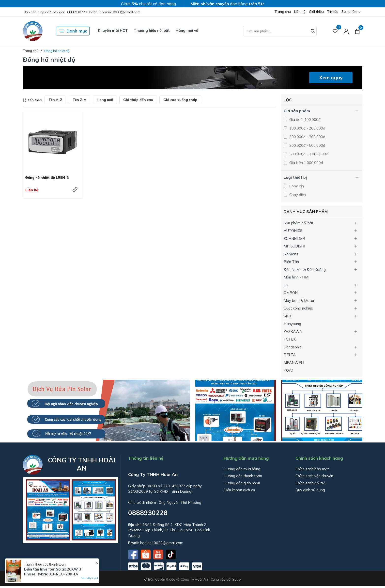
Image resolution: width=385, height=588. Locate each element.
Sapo (237, 579)
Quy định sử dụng (310, 490)
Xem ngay (331, 77)
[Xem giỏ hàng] (357, 31)
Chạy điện (297, 195)
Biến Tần (291, 262)
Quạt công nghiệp (298, 308)
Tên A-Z (55, 100)
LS (286, 285)
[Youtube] (159, 554)
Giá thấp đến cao (138, 100)
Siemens (291, 254)
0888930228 (77, 12)
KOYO (288, 370)
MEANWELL (294, 363)
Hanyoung (292, 324)
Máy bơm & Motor (299, 301)
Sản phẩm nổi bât (299, 223)
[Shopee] (146, 554)
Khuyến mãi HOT (113, 30)
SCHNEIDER (294, 238)
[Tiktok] (171, 554)
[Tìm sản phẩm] (280, 31)
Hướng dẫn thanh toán (243, 476)
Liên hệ (300, 12)
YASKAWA (293, 332)
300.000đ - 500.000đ (307, 145)
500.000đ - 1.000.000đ (308, 154)
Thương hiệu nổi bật (152, 30)
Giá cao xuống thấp (180, 100)
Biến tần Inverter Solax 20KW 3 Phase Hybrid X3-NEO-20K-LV (53, 572)
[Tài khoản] (346, 31)
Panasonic (293, 347)
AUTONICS (293, 231)
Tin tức (333, 12)
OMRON (291, 293)
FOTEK (290, 339)
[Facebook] (134, 554)
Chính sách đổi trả (310, 483)
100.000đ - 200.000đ (307, 128)
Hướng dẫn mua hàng (242, 469)
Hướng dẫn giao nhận (242, 483)
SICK (288, 316)
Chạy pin (296, 186)
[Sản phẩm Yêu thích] (335, 31)
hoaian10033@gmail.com (120, 12)
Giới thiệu (316, 12)
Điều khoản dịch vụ (239, 490)
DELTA (290, 355)
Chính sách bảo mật (312, 469)
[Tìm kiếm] (313, 31)
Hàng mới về (187, 30)
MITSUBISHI (294, 246)
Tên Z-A (79, 100)
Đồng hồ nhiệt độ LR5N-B (47, 178)
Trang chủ (283, 12)
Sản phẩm (351, 12)
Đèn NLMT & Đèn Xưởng (305, 269)
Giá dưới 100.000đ (304, 120)
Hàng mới (105, 100)
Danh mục (73, 31)
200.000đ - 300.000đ (307, 137)
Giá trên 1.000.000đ (306, 163)
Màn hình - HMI (296, 277)
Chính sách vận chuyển (314, 476)
